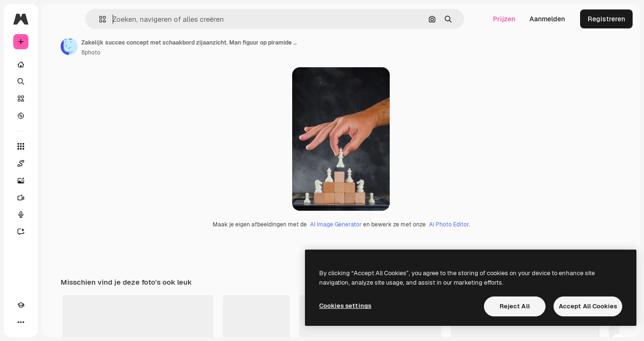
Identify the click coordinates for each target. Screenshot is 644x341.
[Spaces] (57, 163)
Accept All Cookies (588, 306)
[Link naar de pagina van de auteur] (141, 46)
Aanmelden (547, 19)
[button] (146, 19)
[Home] (57, 64)
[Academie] (21, 322)
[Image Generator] (57, 180)
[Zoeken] (57, 81)
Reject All (515, 306)
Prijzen (504, 19)
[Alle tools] (57, 146)
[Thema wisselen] (38, 322)
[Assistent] (57, 232)
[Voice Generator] (57, 215)
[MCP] (55, 322)
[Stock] (57, 99)
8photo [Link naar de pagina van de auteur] (163, 53)
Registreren (606, 19)
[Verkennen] (57, 116)
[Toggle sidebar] (93, 19)
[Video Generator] (57, 197)
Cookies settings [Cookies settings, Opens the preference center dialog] (345, 306)
